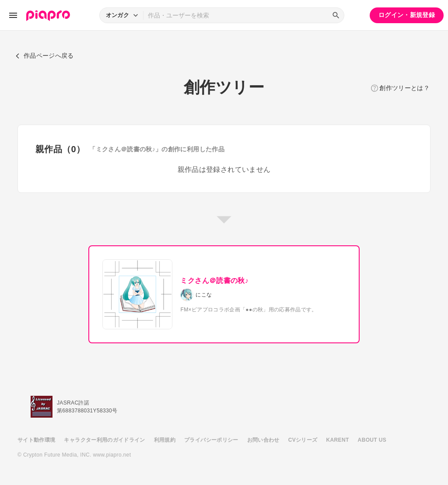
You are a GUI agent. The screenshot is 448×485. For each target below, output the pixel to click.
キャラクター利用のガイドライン (104, 440)
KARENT (338, 440)
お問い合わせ (263, 440)
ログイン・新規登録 (407, 15)
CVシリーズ (303, 440)
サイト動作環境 (36, 440)
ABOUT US (372, 440)
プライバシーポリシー (211, 440)
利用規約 (165, 440)
